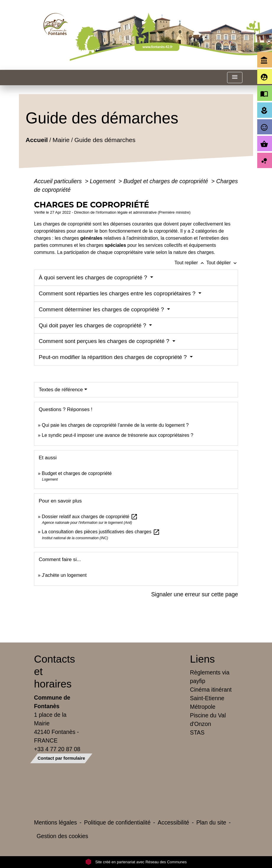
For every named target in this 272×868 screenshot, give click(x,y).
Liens (203, 659)
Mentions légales (55, 822)
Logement (103, 181)
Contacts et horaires (55, 671)
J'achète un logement (64, 575)
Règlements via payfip (210, 677)
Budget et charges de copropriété (166, 181)
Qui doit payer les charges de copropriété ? (93, 325)
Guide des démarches (105, 140)
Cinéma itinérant (211, 690)
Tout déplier (222, 263)
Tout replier (190, 263)
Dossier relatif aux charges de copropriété (90, 517)
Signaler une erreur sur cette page (195, 594)
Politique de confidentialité (117, 822)
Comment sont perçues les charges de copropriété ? (105, 341)
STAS (197, 732)
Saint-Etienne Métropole (207, 702)
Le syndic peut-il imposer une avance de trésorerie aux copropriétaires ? (117, 435)
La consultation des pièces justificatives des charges (101, 532)
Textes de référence (61, 390)
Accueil (37, 140)
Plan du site (211, 822)
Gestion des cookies (62, 836)
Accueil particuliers (59, 181)
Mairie (61, 140)
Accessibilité (173, 822)
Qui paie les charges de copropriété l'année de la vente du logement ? (115, 425)
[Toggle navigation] (235, 78)
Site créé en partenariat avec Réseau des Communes (136, 862)
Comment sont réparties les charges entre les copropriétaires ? (118, 293)
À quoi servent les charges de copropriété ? (94, 277)
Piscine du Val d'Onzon (208, 720)
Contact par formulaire (61, 758)
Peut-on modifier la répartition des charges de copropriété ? (114, 357)
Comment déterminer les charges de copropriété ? (102, 309)
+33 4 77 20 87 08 (57, 749)
